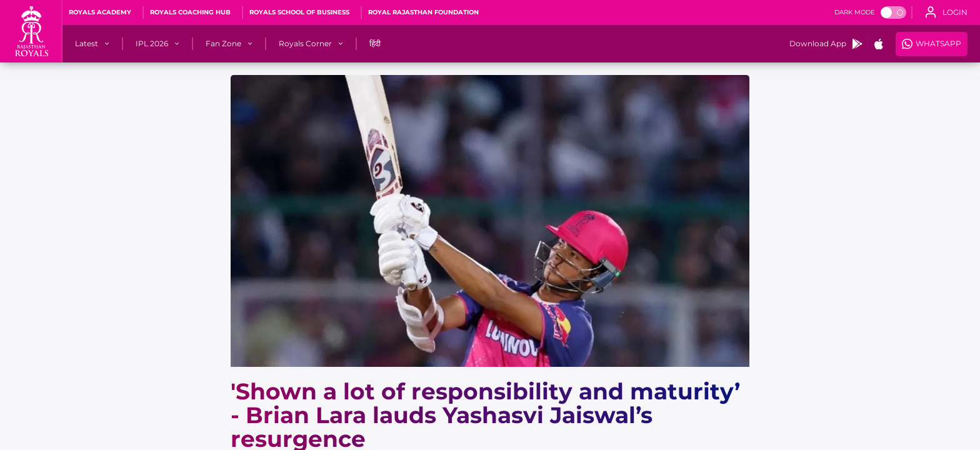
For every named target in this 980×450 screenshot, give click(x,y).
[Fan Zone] (223, 44)
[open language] (946, 12)
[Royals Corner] (305, 44)
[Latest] (87, 44)
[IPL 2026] (152, 44)
